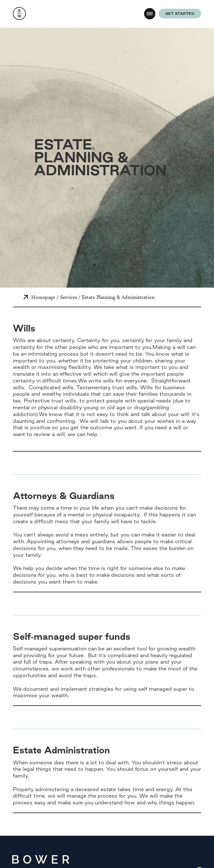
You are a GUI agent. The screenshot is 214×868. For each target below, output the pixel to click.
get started (180, 14)
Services (69, 297)
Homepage (43, 297)
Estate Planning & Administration (118, 297)
